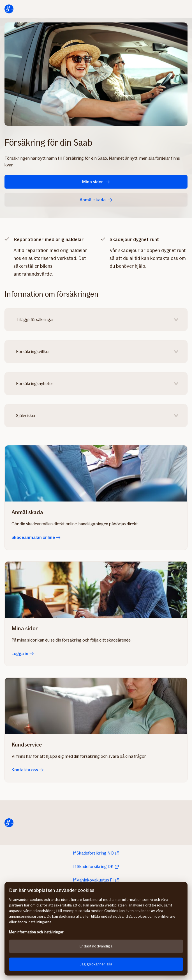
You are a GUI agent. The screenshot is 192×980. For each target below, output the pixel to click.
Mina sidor (96, 182)
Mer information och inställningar (36, 932)
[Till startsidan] (9, 9)
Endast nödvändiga (96, 946)
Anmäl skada (96, 200)
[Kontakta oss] (96, 706)
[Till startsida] (9, 823)
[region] (96, 929)
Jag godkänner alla (96, 964)
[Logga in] (96, 590)
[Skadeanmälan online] (96, 473)
